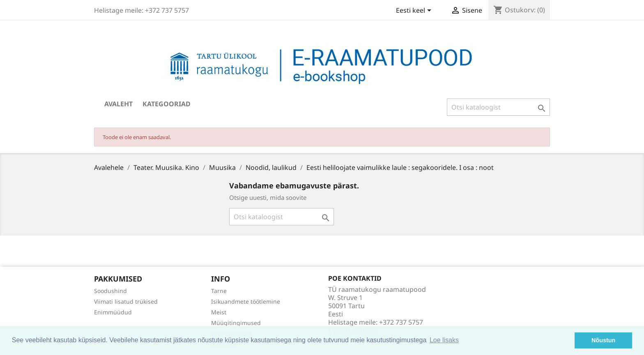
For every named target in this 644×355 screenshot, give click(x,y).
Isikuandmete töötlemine (246, 301)
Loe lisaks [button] (444, 340)
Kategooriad (167, 104)
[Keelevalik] (415, 11)
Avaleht (118, 104)
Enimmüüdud (113, 312)
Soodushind (110, 291)
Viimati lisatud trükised (126, 301)
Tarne (219, 291)
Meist (219, 312)
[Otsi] (498, 107)
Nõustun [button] (603, 340)
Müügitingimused (236, 323)
